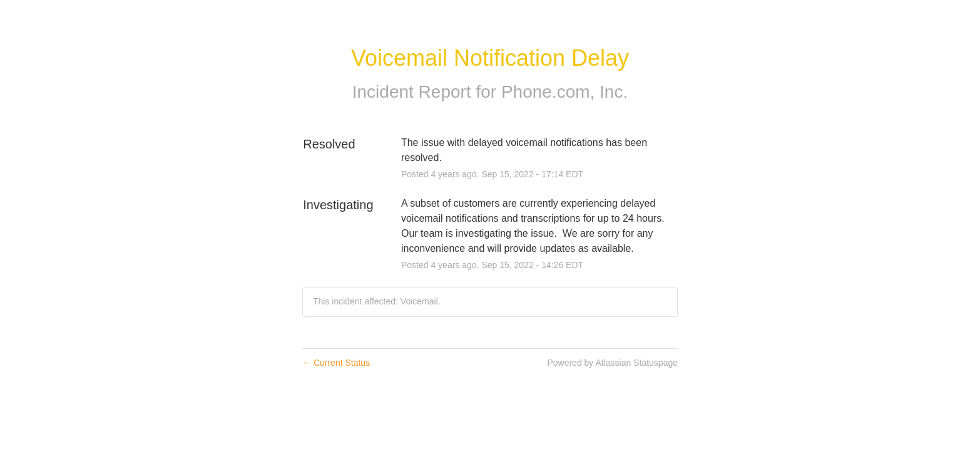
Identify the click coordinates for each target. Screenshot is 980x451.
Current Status (336, 363)
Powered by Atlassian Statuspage (612, 363)
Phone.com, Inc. (564, 92)
